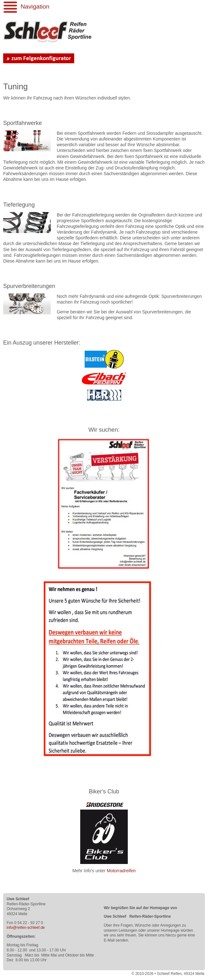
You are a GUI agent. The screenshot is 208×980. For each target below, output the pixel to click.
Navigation (35, 7)
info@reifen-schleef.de (26, 928)
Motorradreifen (121, 871)
